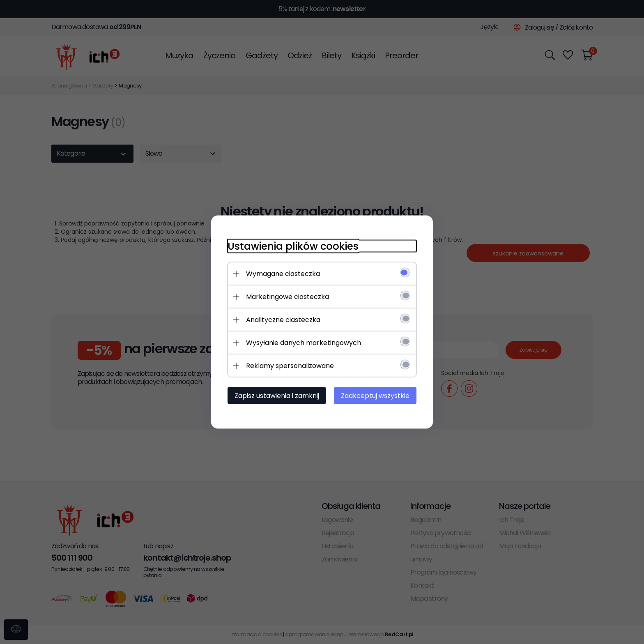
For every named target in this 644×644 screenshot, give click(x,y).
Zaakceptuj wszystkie (375, 396)
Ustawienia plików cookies (293, 246)
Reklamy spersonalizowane (290, 366)
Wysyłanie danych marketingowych (304, 343)
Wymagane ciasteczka (283, 274)
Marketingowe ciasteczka (287, 297)
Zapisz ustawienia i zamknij (277, 396)
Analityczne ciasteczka (283, 320)
